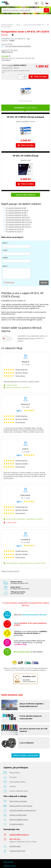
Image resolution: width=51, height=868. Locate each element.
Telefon (5, 258)
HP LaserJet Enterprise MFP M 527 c (18, 220)
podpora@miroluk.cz (19, 835)
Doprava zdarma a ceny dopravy (21, 806)
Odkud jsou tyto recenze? (10, 571)
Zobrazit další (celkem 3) (26, 195)
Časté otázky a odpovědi (18, 801)
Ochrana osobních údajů (18, 815)
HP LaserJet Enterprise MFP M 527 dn (19, 222)
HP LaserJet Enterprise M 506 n (17, 213)
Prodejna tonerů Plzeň (17, 851)
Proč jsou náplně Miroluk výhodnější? (18, 46)
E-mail (5, 250)
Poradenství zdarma (16, 824)
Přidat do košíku (38, 77)
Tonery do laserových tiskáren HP (34, 25)
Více (28, 39)
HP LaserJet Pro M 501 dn (15, 229)
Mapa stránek (8, 862)
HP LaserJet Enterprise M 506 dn (17, 210)
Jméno (5, 243)
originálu (10, 65)
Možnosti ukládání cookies (19, 820)
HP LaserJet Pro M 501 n (14, 231)
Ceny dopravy (6, 60)
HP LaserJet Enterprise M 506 (16, 208)
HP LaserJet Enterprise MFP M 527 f (18, 224)
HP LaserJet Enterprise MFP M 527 (18, 217)
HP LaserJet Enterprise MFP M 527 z (18, 227)
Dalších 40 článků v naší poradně (26, 755)
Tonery (18, 25)
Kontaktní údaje (15, 846)
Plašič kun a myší (9, 866)
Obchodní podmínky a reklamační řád (22, 810)
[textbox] (23, 10)
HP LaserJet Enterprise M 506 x (17, 215)
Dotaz (5, 266)
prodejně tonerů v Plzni (26, 338)
